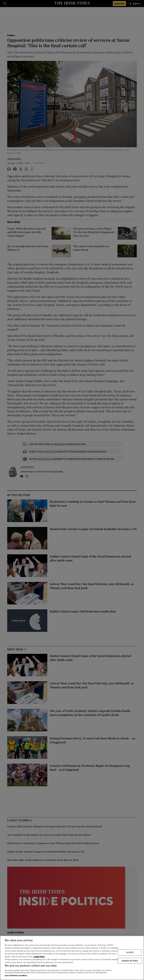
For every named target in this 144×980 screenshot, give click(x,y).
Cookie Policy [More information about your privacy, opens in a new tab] (39, 957)
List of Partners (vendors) (16, 976)
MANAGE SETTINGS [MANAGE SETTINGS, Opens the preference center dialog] (130, 961)
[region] (72, 958)
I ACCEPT (130, 952)
